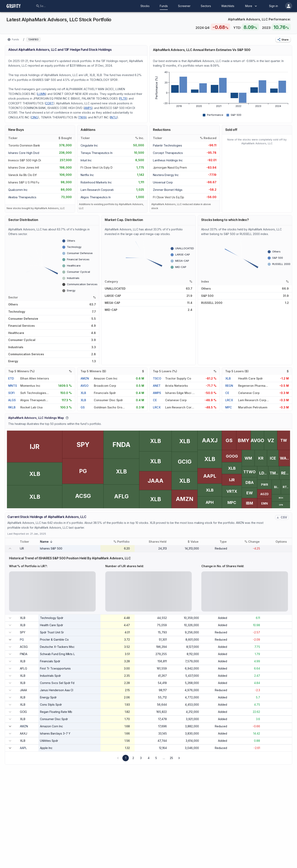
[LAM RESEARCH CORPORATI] (97, 190)
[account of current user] (289, 6)
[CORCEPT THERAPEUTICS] (168, 152)
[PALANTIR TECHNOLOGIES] (167, 145)
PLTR (123, 98)
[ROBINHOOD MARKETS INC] (96, 182)
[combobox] (43, 6)
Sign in (273, 6)
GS (83, 407)
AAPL (23, 748)
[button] (283, 40)
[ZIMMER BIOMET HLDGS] (168, 190)
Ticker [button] (27, 542)
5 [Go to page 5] (156, 758)
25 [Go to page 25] (171, 758)
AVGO (84, 386)
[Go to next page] (179, 758)
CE (155, 400)
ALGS (12, 400)
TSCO (157, 378)
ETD (11, 378)
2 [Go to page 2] (133, 758)
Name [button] (47, 542)
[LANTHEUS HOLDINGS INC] (168, 160)
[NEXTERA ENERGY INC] (166, 175)
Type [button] (225, 542)
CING (35, 117)
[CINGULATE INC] (93, 145)
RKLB (12, 407)
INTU (114, 117)
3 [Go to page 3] (141, 758)
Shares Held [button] (160, 542)
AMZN (85, 378)
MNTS (13, 386)
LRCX (157, 407)
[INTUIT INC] (93, 160)
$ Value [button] (195, 542)
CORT (49, 103)
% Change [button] (254, 542)
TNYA (82, 117)
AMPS (88, 108)
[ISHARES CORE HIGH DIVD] (24, 152)
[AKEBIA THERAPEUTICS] (22, 197)
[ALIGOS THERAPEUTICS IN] (96, 197)
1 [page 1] (126, 758)
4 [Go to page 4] (149, 758)
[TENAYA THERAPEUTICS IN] (97, 152)
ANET (157, 386)
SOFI (11, 393)
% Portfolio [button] (124, 542)
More (251, 6)
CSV (282, 517)
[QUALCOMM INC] (20, 190)
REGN (229, 386)
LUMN (41, 94)
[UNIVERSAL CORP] (165, 182)
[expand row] (10, 640)
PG (22, 640)
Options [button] (283, 542)
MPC (229, 407)
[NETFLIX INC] (93, 175)
